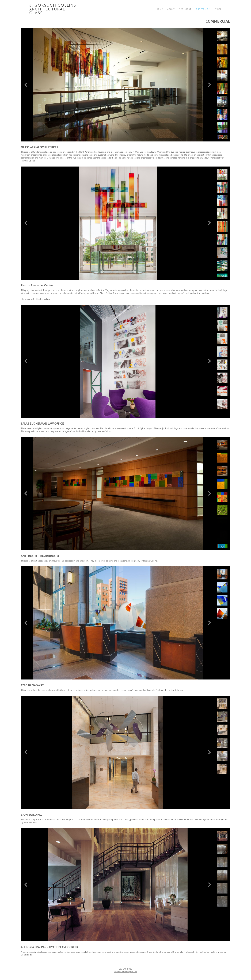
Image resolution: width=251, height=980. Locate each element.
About (171, 9)
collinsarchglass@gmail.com (125, 971)
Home (160, 9)
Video (218, 9)
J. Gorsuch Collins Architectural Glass (53, 9)
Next (210, 85)
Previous (26, 85)
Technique (185, 9)
